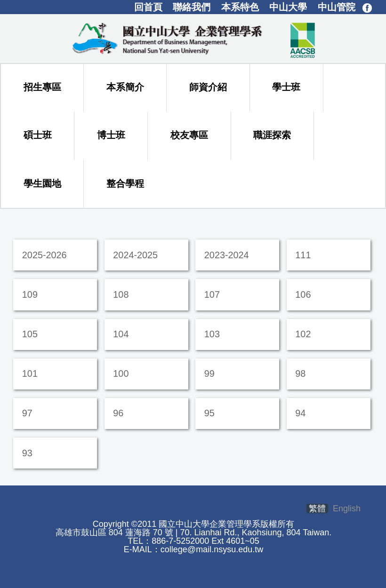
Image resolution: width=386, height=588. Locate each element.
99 (209, 373)
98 (300, 373)
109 (30, 294)
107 (212, 294)
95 (209, 413)
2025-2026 (44, 255)
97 (27, 413)
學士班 (286, 87)
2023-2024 (227, 255)
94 (300, 413)
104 (121, 334)
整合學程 (125, 183)
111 (303, 255)
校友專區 (189, 135)
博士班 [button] (111, 135)
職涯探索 (272, 135)
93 (27, 453)
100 (121, 373)
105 (30, 334)
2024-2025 (135, 255)
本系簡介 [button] (125, 87)
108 (121, 294)
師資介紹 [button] (208, 87)
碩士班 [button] (38, 135)
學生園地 (42, 183)
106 (303, 294)
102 (303, 334)
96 (118, 413)
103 (212, 334)
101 (30, 373)
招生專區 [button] (42, 87)
